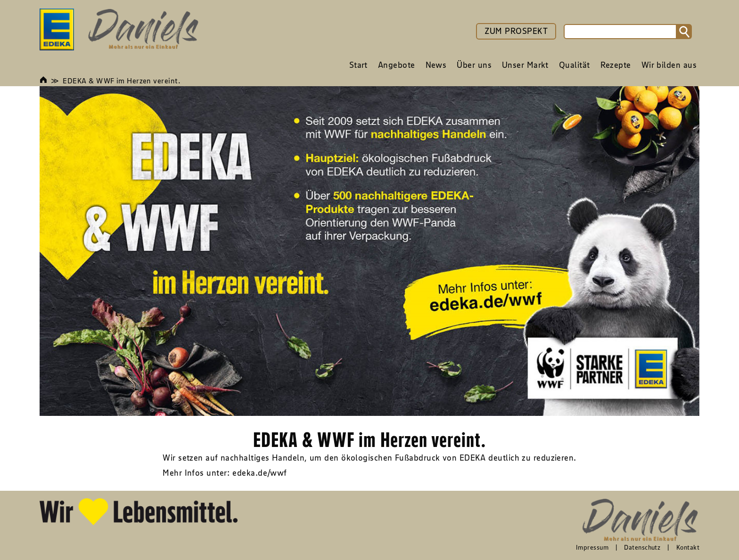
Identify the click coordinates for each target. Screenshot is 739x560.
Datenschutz (642, 547)
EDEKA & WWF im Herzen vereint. (122, 81)
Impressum (592, 547)
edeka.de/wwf (259, 473)
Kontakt (688, 547)
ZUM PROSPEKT (516, 31)
